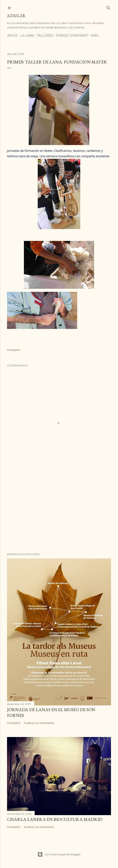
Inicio (12, 36)
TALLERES (45, 36)
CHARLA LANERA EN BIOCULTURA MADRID (55, 819)
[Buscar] (108, 7)
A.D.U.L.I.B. (16, 16)
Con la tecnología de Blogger (59, 854)
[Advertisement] (59, 511)
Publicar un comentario (39, 723)
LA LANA (27, 36)
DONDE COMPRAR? (72, 36)
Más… (95, 36)
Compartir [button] (14, 350)
